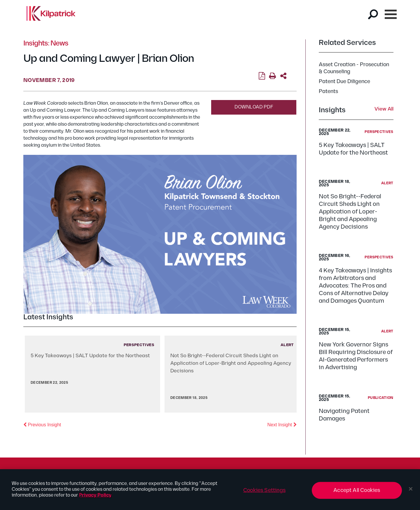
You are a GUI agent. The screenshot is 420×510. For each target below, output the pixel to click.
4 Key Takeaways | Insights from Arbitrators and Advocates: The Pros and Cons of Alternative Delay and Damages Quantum (355, 286)
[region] (210, 490)
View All (384, 109)
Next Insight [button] (282, 424)
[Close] (411, 489)
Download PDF (254, 107)
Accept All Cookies (357, 490)
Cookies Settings (264, 490)
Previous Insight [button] (42, 424)
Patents (328, 91)
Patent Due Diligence (344, 82)
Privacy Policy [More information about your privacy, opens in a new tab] (95, 495)
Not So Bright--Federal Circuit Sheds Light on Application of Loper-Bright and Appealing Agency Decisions (350, 212)
